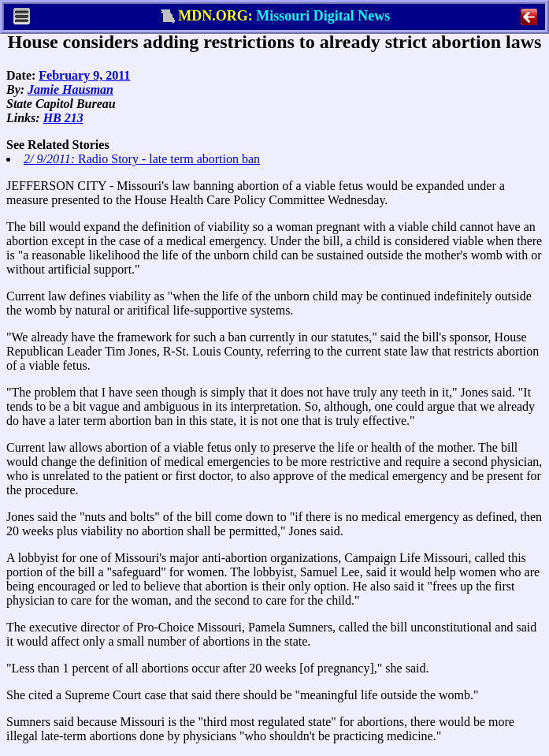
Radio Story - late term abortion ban (142, 159)
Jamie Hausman (70, 89)
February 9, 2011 (84, 75)
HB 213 (63, 118)
